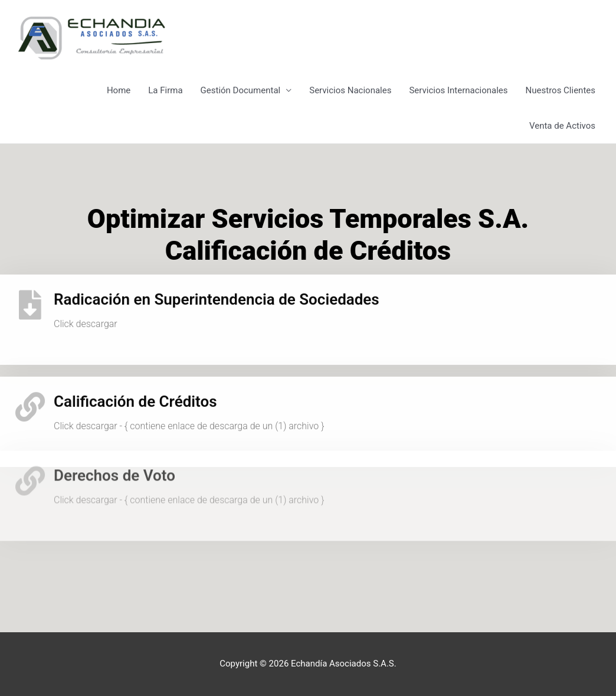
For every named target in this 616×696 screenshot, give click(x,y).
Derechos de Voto (114, 452)
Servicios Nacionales (350, 90)
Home (119, 90)
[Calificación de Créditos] (30, 400)
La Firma (165, 90)
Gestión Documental (241, 90)
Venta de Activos (562, 126)
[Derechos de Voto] (30, 458)
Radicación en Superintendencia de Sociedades (217, 293)
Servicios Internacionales (458, 90)
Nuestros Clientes (561, 90)
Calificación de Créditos (135, 395)
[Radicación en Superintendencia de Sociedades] (30, 298)
